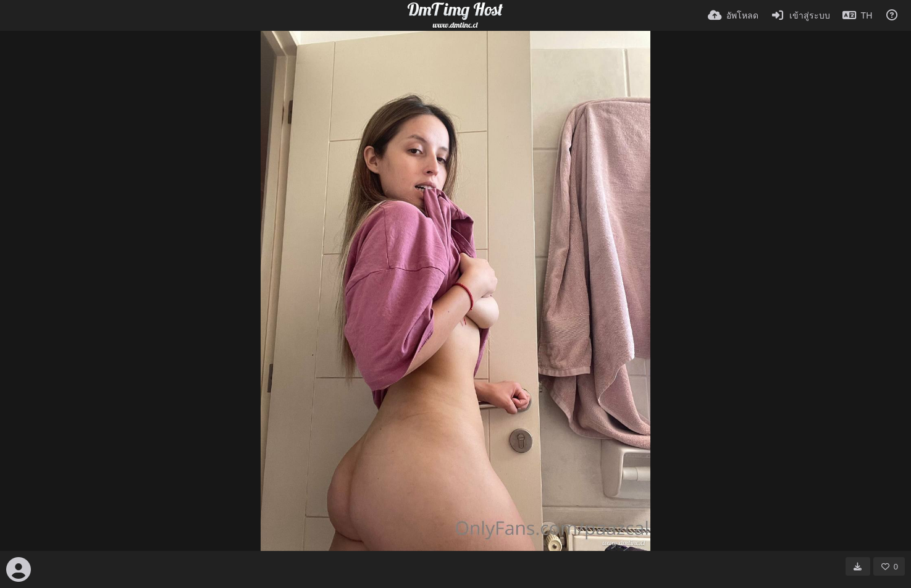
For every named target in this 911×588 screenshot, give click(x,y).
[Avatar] (19, 569)
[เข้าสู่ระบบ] (800, 15)
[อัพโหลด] (733, 15)
